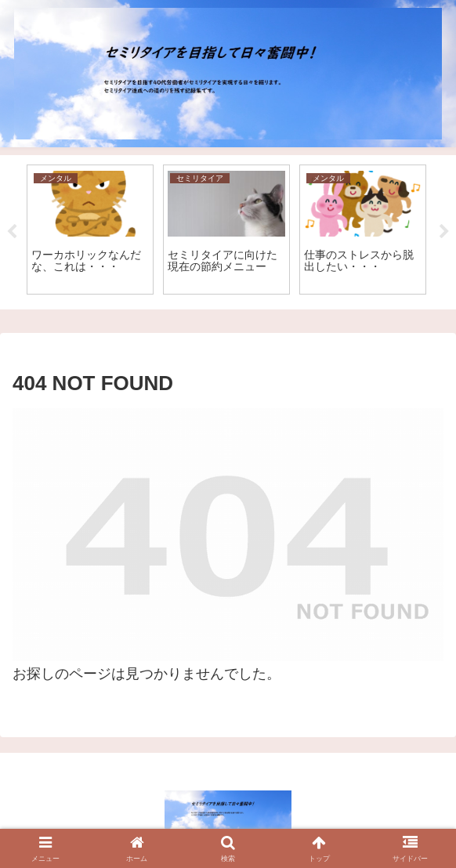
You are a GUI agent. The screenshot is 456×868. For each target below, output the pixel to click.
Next (444, 232)
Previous (12, 232)
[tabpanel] (90, 229)
